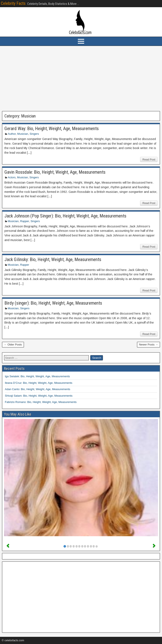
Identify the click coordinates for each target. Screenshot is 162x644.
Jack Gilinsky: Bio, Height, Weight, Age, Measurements (53, 259)
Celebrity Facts (13, 3)
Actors (12, 177)
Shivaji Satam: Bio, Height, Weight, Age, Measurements (39, 396)
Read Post (149, 159)
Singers (34, 134)
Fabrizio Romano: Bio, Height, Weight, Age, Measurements (41, 402)
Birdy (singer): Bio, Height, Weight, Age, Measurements (53, 303)
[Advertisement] (81, 79)
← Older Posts (13, 345)
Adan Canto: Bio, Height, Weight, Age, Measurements (38, 389)
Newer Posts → (148, 345)
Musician (23, 134)
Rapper (25, 221)
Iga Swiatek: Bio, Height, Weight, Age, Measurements (37, 376)
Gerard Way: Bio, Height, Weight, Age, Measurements (52, 129)
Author (12, 134)
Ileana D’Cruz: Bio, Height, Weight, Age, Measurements (39, 383)
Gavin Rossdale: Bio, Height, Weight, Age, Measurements (55, 172)
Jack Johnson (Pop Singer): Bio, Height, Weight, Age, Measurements (65, 216)
